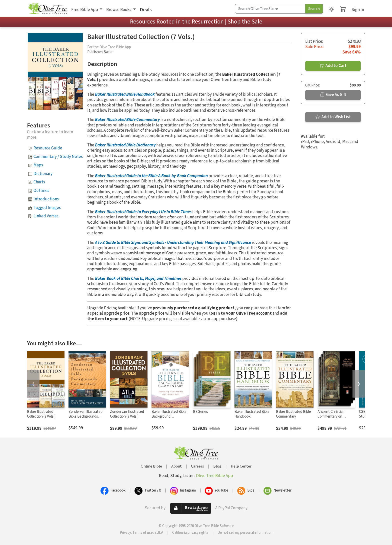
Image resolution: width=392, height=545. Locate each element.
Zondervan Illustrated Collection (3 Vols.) (127, 414)
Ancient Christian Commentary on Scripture (331, 416)
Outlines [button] (41, 191)
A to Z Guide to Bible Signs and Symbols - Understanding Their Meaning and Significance (173, 243)
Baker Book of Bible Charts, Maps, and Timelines (138, 279)
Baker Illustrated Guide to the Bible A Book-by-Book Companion (151, 176)
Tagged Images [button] (47, 208)
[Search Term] (270, 9)
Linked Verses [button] (46, 216)
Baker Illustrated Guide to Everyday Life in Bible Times (143, 212)
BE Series (200, 412)
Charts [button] (39, 182)
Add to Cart (333, 66)
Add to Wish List (333, 117)
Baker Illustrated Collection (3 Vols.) (41, 414)
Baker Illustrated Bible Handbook (125, 94)
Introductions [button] (46, 199)
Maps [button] (38, 165)
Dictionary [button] (43, 174)
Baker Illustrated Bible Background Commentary (169, 416)
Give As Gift (333, 95)
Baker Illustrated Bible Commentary (127, 120)
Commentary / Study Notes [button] (58, 157)
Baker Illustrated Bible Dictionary (125, 145)
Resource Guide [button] (48, 148)
